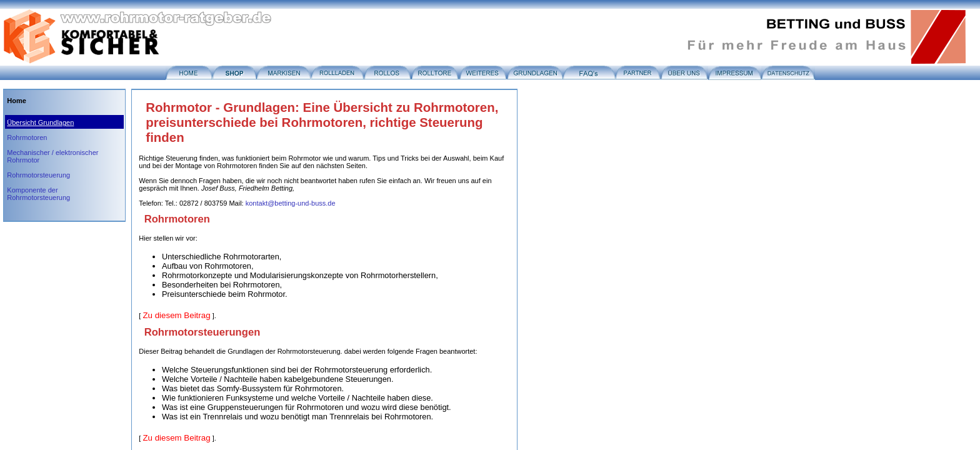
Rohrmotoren (27, 137)
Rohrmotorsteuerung (38, 175)
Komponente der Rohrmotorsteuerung (38, 194)
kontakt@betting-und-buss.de (291, 203)
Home (17, 101)
